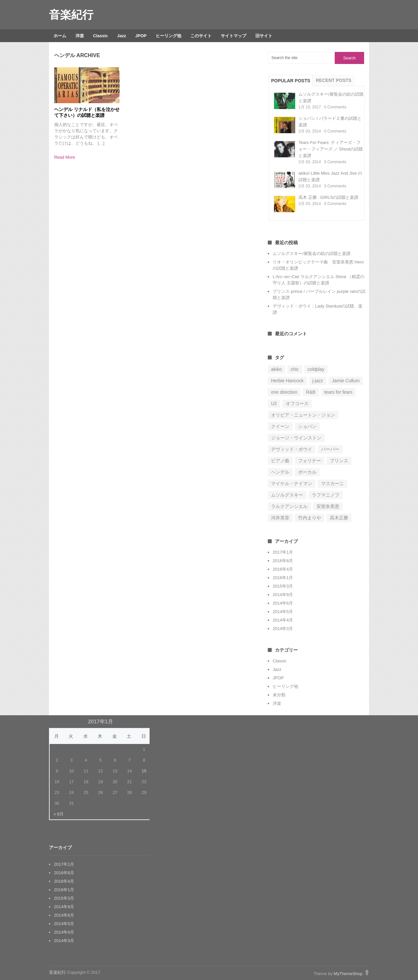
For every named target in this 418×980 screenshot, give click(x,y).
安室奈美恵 (328, 506)
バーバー (330, 449)
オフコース (297, 403)
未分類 (279, 695)
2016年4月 (283, 569)
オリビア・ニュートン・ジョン (303, 415)
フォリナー (310, 461)
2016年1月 (283, 578)
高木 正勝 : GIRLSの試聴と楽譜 (328, 197)
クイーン (280, 426)
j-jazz (318, 381)
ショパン (307, 426)
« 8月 (59, 814)
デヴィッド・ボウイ (292, 449)
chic (295, 369)
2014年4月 (283, 620)
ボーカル (307, 472)
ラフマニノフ (326, 495)
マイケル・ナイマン (292, 483)
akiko (276, 369)
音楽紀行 (71, 15)
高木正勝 (339, 518)
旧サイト (264, 36)
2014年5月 (283, 612)
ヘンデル (280, 472)
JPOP (141, 36)
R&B (311, 392)
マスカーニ (332, 483)
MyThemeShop (348, 974)
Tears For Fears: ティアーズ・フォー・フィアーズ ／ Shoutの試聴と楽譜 (331, 149)
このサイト (201, 36)
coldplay (316, 369)
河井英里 (280, 518)
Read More (65, 157)
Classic (101, 36)
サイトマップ (233, 36)
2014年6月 (283, 603)
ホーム (60, 36)
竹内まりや (310, 518)
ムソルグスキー (287, 495)
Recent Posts (334, 80)
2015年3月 (283, 586)
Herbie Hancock (287, 381)
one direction (284, 392)
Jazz (122, 36)
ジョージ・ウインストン (296, 438)
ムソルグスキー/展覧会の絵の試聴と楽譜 (312, 253)
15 (144, 771)
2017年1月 (283, 552)
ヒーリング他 (169, 36)
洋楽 (80, 36)
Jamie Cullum (346, 381)
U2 (274, 403)
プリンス (339, 461)
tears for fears (338, 392)
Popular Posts (291, 81)
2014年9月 (283, 595)
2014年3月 (283, 629)
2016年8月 (283, 561)
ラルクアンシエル (289, 506)
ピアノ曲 (280, 461)
